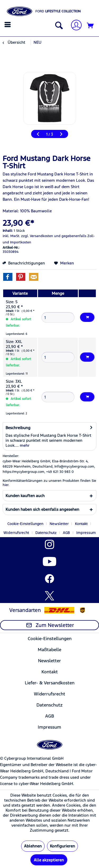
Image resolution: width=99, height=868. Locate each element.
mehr (24, 445)
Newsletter (59, 524)
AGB (66, 533)
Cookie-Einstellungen (25, 524)
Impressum (86, 533)
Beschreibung (18, 428)
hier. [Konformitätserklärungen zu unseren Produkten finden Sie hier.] (6, 485)
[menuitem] (8, 24)
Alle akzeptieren (49, 860)
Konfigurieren (62, 846)
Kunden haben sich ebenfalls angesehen (42, 509)
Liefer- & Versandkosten (50, 683)
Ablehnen (33, 846)
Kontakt (81, 524)
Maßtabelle (49, 650)
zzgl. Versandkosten (37, 236)
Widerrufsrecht (16, 533)
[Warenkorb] (91, 26)
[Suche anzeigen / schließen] (58, 26)
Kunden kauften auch (25, 496)
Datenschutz (46, 533)
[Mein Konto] (74, 26)
